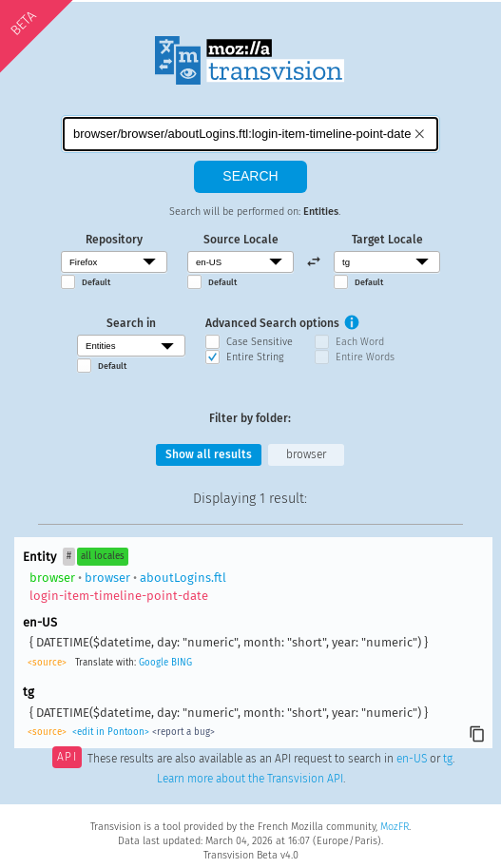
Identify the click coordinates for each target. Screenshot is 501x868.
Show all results (209, 454)
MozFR (395, 827)
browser (306, 454)
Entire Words (365, 357)
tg (448, 759)
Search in (131, 323)
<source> (47, 663)
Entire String (255, 357)
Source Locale (241, 240)
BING (182, 663)
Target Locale (387, 240)
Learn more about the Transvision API (250, 779)
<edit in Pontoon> (111, 732)
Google (154, 663)
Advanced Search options (272, 323)
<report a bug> (183, 732)
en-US (412, 759)
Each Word (360, 342)
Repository (114, 240)
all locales (103, 556)
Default (96, 282)
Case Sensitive (260, 342)
